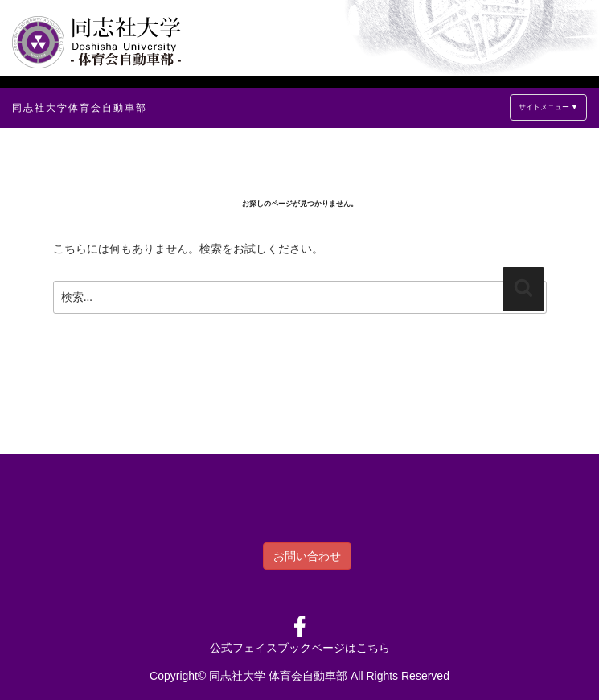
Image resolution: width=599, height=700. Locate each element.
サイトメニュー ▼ (548, 107)
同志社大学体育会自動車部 (80, 108)
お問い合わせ (307, 556)
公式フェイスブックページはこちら (300, 648)
